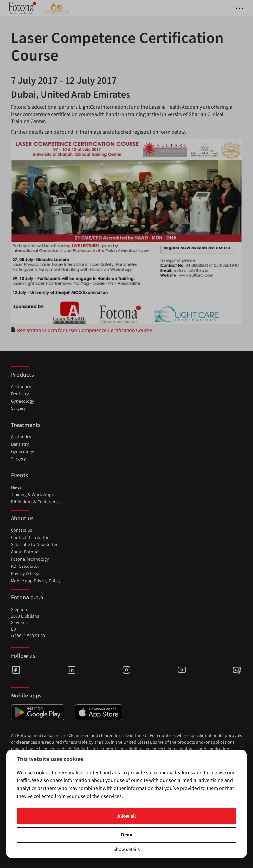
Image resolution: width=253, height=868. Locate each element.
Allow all (126, 816)
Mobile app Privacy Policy (36, 581)
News (16, 487)
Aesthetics (21, 387)
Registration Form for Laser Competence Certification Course (84, 330)
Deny (127, 835)
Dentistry (20, 394)
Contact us (21, 530)
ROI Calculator (25, 566)
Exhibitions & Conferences (36, 502)
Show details (126, 849)
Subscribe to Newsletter (34, 545)
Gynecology (23, 401)
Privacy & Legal (26, 574)
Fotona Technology (30, 559)
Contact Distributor (30, 538)
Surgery (18, 408)
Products (22, 375)
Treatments (26, 425)
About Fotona (25, 552)
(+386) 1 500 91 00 (28, 636)
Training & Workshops (32, 495)
